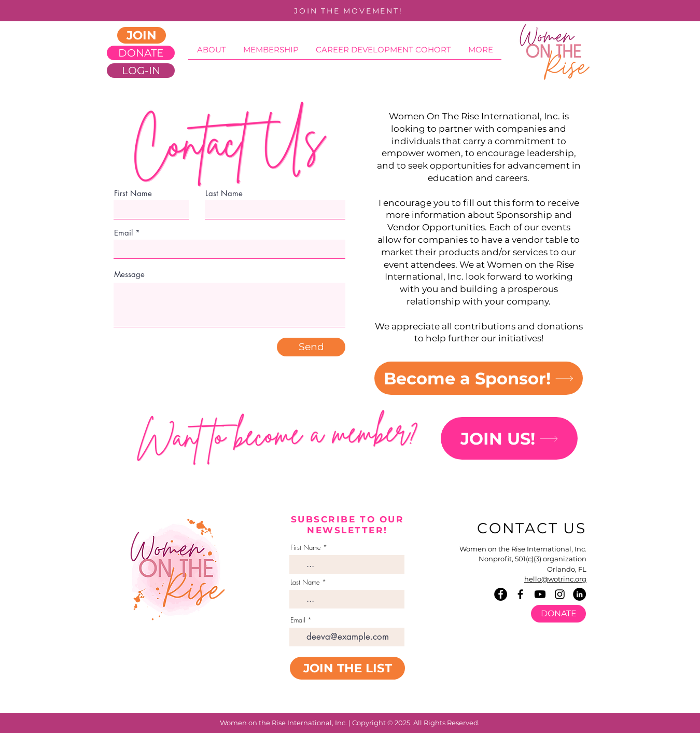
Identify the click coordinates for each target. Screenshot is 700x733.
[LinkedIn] (579, 594)
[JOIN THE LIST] (347, 668)
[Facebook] (501, 594)
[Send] (311, 347)
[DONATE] (141, 53)
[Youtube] (540, 594)
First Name (306, 548)
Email (123, 233)
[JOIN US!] (509, 438)
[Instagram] (560, 594)
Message (129, 274)
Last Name (305, 582)
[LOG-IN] (141, 71)
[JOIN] (142, 35)
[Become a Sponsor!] (479, 378)
